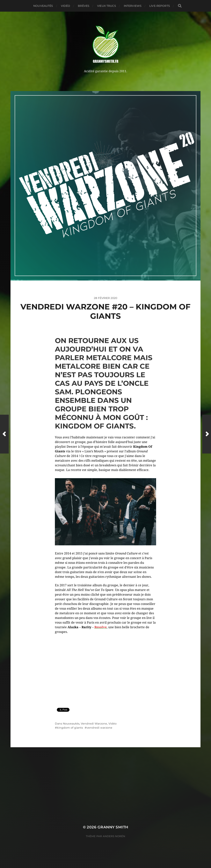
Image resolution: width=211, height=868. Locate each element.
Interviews (133, 6)
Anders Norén (114, 836)
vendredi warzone (99, 728)
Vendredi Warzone (94, 724)
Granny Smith (113, 827)
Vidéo (66, 6)
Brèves (84, 6)
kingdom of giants (70, 728)
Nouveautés (43, 6)
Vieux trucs (107, 6)
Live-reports (160, 6)
